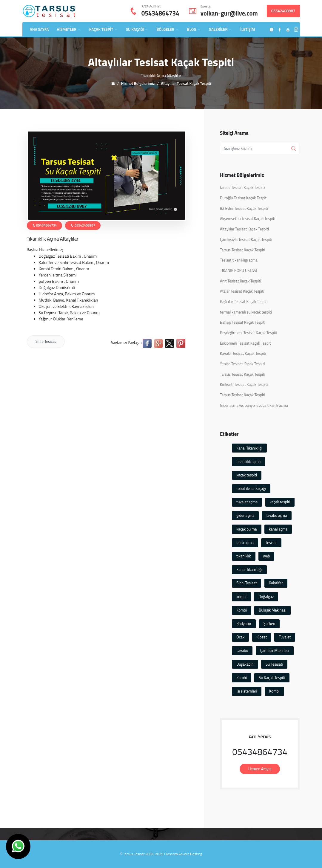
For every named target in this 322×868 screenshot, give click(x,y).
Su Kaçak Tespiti (272, 678)
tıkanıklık (244, 556)
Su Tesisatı (274, 664)
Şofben (269, 624)
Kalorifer (276, 583)
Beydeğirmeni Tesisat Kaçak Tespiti (248, 333)
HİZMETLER (69, 29)
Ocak (240, 637)
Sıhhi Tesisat (46, 341)
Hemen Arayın (260, 769)
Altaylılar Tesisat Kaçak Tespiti (244, 229)
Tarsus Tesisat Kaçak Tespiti (242, 250)
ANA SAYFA (39, 29)
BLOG (194, 29)
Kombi (242, 610)
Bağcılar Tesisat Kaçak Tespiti (244, 302)
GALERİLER (221, 29)
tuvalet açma (247, 502)
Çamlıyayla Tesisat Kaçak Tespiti (246, 240)
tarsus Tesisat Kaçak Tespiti (242, 188)
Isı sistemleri (247, 691)
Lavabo (242, 650)
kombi (241, 597)
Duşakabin (245, 664)
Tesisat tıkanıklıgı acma (239, 260)
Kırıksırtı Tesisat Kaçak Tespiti (244, 385)
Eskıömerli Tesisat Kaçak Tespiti (246, 343)
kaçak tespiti (247, 475)
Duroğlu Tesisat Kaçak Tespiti (244, 198)
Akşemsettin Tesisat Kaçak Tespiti (248, 219)
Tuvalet (285, 637)
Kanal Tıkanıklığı (249, 448)
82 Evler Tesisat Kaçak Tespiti (244, 208)
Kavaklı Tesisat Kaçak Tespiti (243, 353)
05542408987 (283, 11)
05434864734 (160, 13)
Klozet (262, 637)
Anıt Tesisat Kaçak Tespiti (241, 281)
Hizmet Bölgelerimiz (138, 83)
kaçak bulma (247, 529)
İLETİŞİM (248, 29)
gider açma (245, 515)
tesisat (271, 542)
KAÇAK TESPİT (104, 29)
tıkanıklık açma (248, 461)
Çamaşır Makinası (275, 650)
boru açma (245, 542)
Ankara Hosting (190, 854)
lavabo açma (277, 515)
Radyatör (244, 624)
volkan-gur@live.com (229, 13)
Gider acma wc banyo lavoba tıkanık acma (254, 405)
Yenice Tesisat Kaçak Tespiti (242, 364)
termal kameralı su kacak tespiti (246, 312)
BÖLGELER (168, 29)
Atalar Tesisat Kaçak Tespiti (242, 291)
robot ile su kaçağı (251, 488)
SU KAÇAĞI (137, 29)
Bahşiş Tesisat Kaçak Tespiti (243, 322)
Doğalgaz (266, 597)
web (266, 556)
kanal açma (278, 529)
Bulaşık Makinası (272, 610)
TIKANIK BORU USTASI (238, 271)
